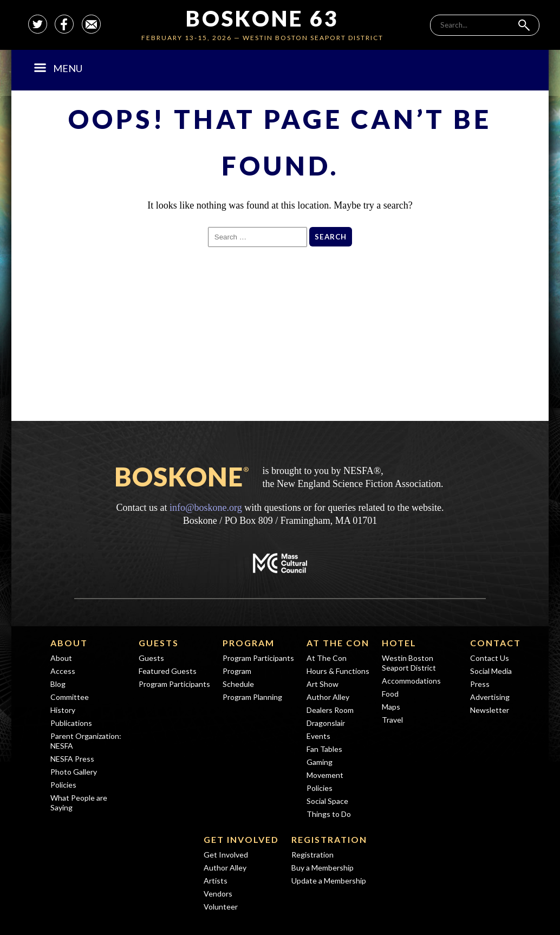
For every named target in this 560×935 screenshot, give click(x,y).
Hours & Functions (338, 671)
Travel (392, 720)
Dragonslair (326, 723)
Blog (58, 684)
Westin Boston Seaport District (409, 663)
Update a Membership (329, 881)
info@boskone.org (206, 508)
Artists (216, 881)
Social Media (491, 671)
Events (318, 736)
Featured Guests (168, 671)
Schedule (238, 684)
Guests (159, 643)
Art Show (323, 684)
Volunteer (221, 907)
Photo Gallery (74, 772)
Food (390, 694)
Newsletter (490, 710)
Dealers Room (330, 710)
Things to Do (329, 814)
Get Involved (241, 839)
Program (249, 643)
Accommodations (411, 681)
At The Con (338, 643)
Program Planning (252, 697)
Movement (325, 775)
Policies (63, 785)
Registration (329, 839)
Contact (496, 643)
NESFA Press (72, 759)
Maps (391, 707)
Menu (58, 68)
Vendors (218, 894)
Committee (70, 697)
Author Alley (328, 697)
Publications (71, 723)
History (63, 710)
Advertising (490, 697)
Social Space (327, 801)
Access (63, 671)
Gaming (320, 762)
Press (480, 684)
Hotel (399, 643)
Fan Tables (324, 749)
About (69, 643)
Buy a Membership (323, 868)
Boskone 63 (262, 18)
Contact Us (490, 658)
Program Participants (174, 684)
